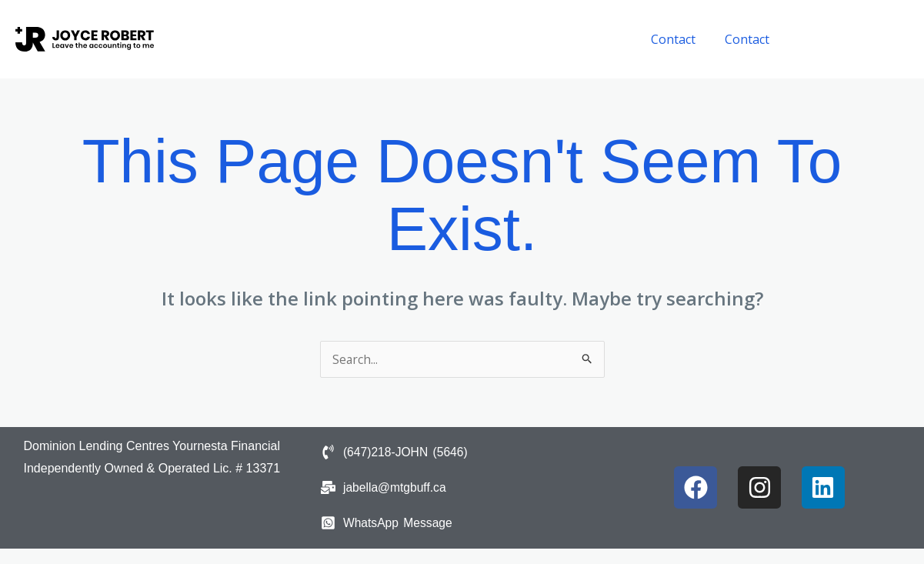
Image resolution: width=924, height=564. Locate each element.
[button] (854, 40)
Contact (680, 39)
